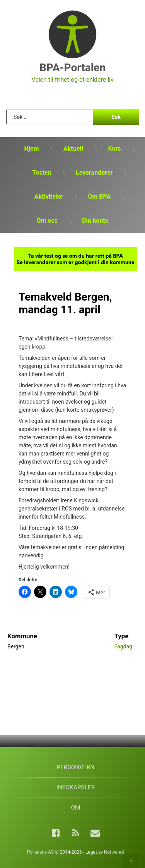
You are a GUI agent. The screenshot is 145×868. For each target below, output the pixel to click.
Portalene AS (40, 852)
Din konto (95, 221)
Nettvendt (114, 852)
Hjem (32, 149)
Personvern (76, 767)
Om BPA (99, 197)
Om (75, 808)
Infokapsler (76, 787)
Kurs (114, 149)
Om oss (47, 221)
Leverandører (94, 173)
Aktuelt (73, 149)
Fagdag (123, 646)
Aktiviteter (49, 197)
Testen (42, 173)
